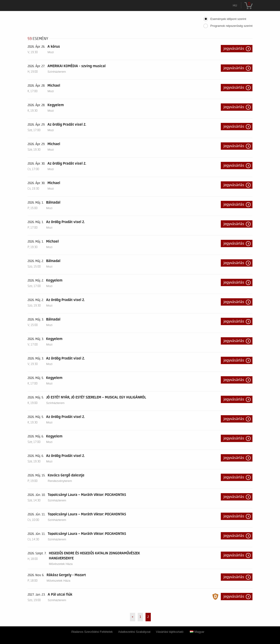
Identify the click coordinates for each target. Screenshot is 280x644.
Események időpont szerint (228, 19)
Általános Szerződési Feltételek (92, 632)
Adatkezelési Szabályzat (134, 632)
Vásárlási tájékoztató (170, 632)
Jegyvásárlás (234, 49)
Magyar (197, 632)
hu (235, 5)
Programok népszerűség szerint (231, 26)
